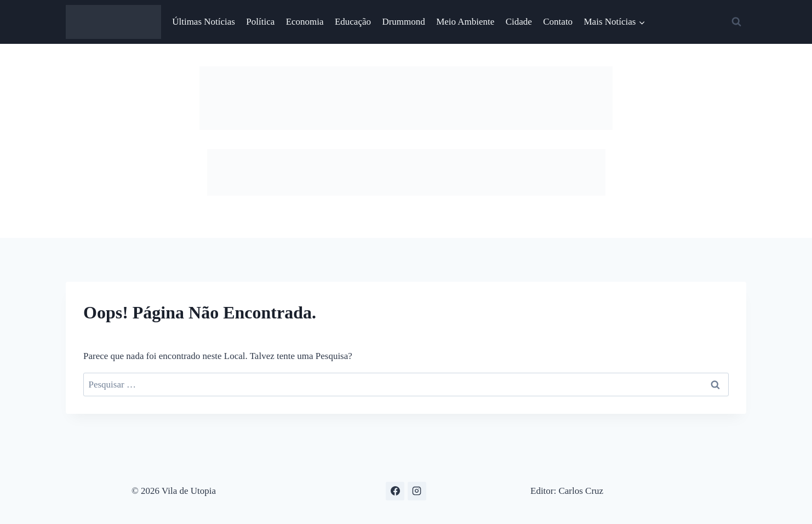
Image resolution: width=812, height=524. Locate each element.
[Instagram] (417, 491)
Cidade (519, 22)
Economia (305, 22)
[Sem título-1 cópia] (406, 193)
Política (260, 22)
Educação (353, 22)
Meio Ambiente (465, 22)
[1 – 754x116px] (406, 127)
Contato (558, 22)
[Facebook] (395, 491)
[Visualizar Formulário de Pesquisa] (736, 22)
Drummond (403, 22)
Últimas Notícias (204, 22)
